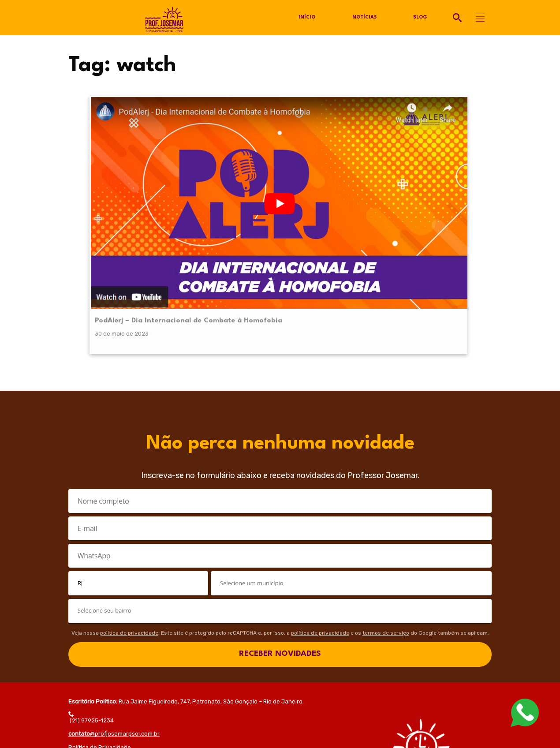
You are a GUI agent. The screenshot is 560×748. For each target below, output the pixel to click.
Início (306, 18)
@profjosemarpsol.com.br (114, 597)
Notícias (364, 18)
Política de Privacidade (100, 610)
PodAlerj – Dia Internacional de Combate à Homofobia (134, 172)
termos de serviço (386, 495)
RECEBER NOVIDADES (280, 517)
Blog (420, 18)
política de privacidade (129, 495)
